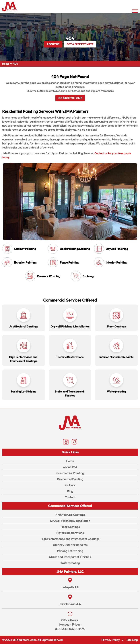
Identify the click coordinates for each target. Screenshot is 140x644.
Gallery (70, 485)
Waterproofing (70, 563)
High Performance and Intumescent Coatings (70, 539)
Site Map (132, 640)
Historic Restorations (70, 533)
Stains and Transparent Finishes (70, 557)
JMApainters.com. (25, 640)
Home (6, 64)
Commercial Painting (70, 473)
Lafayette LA (70, 587)
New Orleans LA (70, 604)
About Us (53, 44)
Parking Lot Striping (70, 551)
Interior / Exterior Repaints (70, 545)
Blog (70, 491)
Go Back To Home (70, 98)
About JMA (70, 467)
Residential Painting (70, 479)
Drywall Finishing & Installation (70, 521)
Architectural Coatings (70, 515)
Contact (70, 497)
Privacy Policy (110, 640)
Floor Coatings (70, 527)
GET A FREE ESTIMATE (80, 44)
